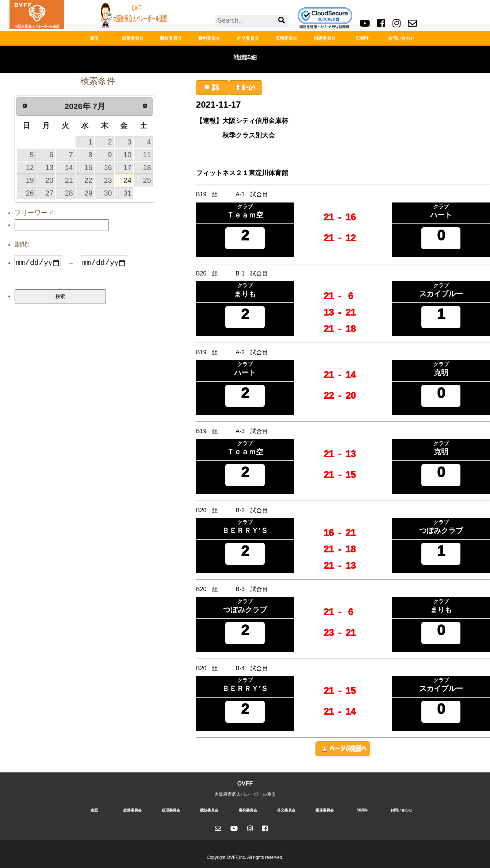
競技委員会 (171, 38)
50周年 (363, 38)
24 (127, 180)
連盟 (94, 38)
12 (30, 167)
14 (69, 167)
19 (30, 180)
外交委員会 (248, 38)
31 (127, 193)
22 (88, 180)
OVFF (245, 784)
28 (69, 193)
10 (127, 155)
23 (108, 180)
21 (69, 180)
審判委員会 (209, 38)
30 (108, 193)
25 (147, 180)
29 (88, 193)
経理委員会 (171, 810)
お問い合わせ (401, 38)
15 (88, 167)
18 (147, 167)
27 (49, 193)
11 (147, 155)
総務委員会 (133, 38)
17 (127, 167)
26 (30, 193)
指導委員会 (325, 38)
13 (49, 167)
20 (49, 180)
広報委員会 (286, 38)
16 (108, 167)
